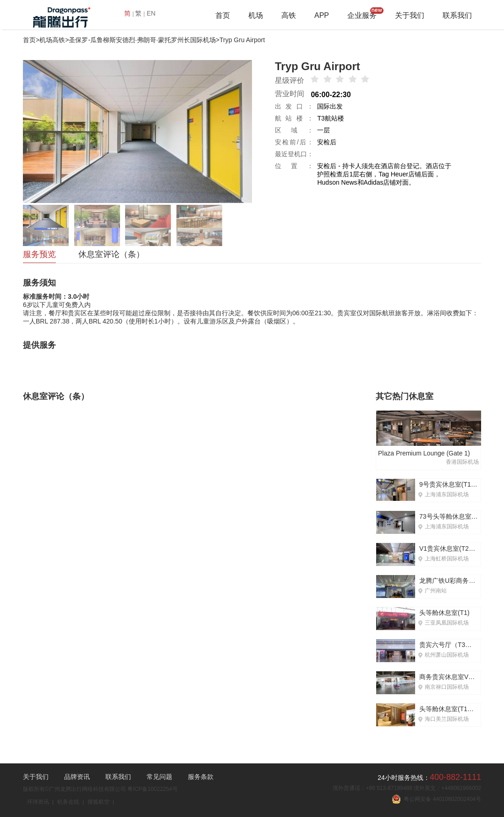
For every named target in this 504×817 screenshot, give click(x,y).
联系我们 (457, 15)
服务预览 (39, 254)
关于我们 (410, 15)
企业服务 (362, 15)
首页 (223, 15)
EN (151, 13)
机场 (256, 15)
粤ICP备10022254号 (152, 789)
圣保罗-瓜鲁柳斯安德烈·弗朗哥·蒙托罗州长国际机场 (142, 40)
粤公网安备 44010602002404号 (436, 799)
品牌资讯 (77, 777)
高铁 (289, 15)
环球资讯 (38, 802)
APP (322, 15)
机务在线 (68, 802)
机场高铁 (52, 40)
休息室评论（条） (111, 254)
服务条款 (201, 777)
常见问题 (159, 777)
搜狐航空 (99, 802)
